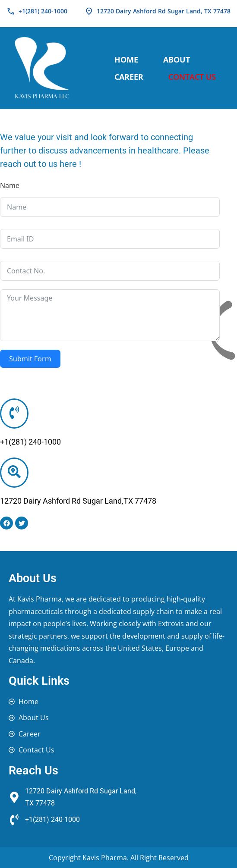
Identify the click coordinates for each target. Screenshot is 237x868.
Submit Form (30, 359)
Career (129, 77)
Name (10, 185)
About (177, 60)
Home (126, 60)
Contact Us (192, 77)
